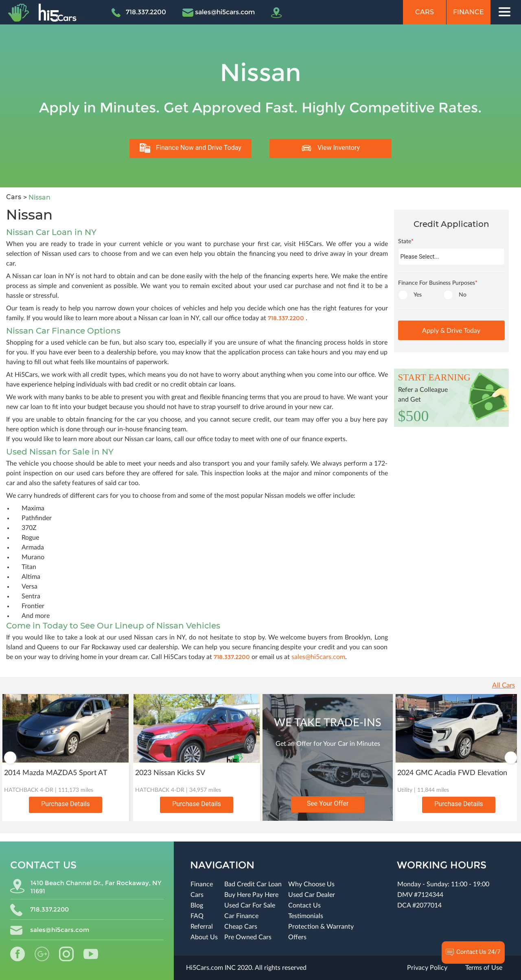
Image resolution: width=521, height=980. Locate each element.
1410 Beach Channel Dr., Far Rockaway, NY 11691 (86, 887)
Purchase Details (66, 804)
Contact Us (304, 905)
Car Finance (241, 916)
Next (511, 758)
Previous (10, 758)
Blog (197, 905)
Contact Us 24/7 (473, 952)
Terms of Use (484, 968)
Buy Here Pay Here (251, 895)
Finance (468, 12)
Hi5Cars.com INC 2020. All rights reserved (246, 968)
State (406, 242)
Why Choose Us (311, 884)
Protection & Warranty (321, 927)
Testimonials (306, 916)
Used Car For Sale (250, 905)
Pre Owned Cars (248, 937)
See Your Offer (328, 803)
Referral (202, 927)
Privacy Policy (427, 968)
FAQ (197, 916)
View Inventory (331, 148)
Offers (297, 937)
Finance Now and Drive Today (190, 148)
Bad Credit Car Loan (253, 884)
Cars (425, 12)
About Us (204, 937)
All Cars (503, 685)
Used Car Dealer (312, 895)
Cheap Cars (241, 927)
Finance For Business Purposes (438, 283)
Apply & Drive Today (451, 331)
